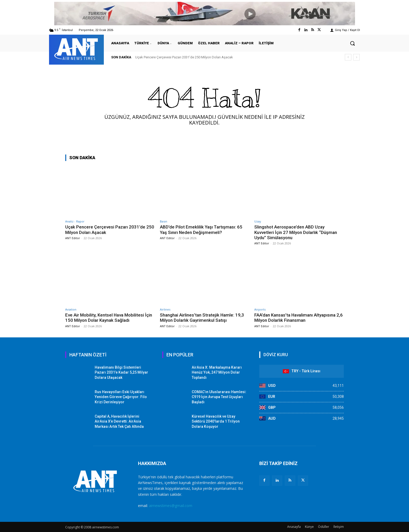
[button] (352, 43)
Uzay (258, 221)
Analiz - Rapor (75, 221)
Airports (260, 309)
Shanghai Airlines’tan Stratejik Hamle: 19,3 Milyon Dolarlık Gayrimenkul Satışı (202, 318)
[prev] (348, 57)
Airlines (165, 309)
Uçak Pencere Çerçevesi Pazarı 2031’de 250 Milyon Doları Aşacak (184, 57)
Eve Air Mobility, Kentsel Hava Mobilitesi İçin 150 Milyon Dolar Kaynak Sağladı (109, 318)
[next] (356, 57)
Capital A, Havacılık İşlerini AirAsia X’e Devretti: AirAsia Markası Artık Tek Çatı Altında (119, 421)
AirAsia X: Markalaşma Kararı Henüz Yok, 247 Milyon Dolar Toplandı (217, 372)
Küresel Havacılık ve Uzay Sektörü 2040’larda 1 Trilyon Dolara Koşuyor (216, 421)
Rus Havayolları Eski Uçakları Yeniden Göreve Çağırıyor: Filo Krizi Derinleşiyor (121, 397)
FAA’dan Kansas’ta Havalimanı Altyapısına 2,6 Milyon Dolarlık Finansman (299, 318)
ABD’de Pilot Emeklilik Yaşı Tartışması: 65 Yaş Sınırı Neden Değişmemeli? (201, 230)
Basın (164, 221)
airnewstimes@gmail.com (171, 506)
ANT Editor (73, 238)
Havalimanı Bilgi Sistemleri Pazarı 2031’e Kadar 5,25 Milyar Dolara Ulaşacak (121, 372)
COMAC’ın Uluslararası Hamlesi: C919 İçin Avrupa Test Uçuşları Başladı (219, 397)
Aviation (71, 309)
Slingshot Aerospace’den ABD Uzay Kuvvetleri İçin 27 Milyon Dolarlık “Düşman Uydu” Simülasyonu (296, 232)
